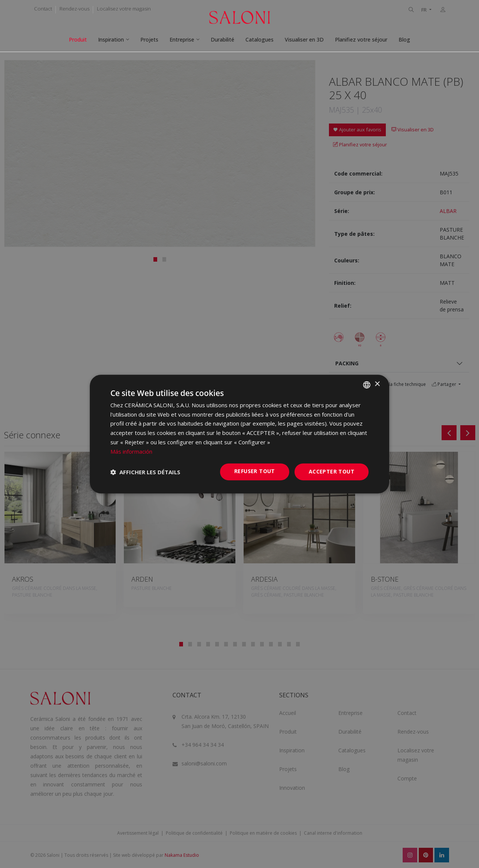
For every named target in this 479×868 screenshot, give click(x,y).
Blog (404, 39)
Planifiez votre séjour (361, 39)
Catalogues (260, 39)
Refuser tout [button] (255, 471)
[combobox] (367, 385)
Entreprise (182, 39)
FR (425, 10)
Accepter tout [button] (332, 472)
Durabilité (222, 39)
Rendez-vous (74, 9)
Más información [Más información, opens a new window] (131, 451)
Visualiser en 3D (304, 39)
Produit (78, 39)
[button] (145, 472)
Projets (149, 39)
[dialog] (239, 434)
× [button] (377, 384)
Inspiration (111, 39)
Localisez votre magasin (124, 9)
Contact (43, 9)
